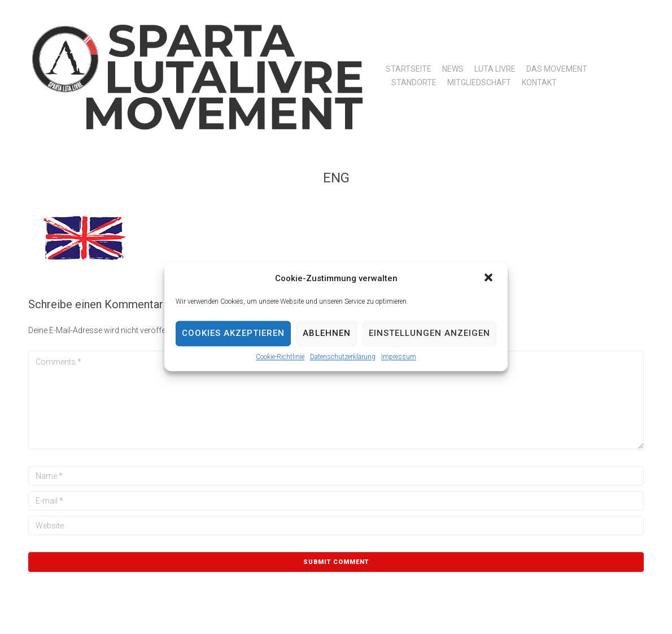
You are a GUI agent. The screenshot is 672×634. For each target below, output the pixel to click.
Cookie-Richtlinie (280, 357)
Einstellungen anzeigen (429, 333)
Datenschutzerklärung (343, 357)
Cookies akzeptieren (233, 333)
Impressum (399, 357)
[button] (490, 278)
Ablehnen (327, 333)
